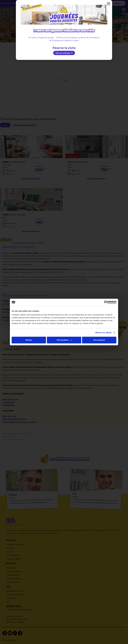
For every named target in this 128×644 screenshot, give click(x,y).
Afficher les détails (103, 333)
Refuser (29, 340)
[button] (109, 4)
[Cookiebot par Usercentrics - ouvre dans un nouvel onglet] (106, 302)
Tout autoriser (99, 340)
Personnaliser (64, 340)
